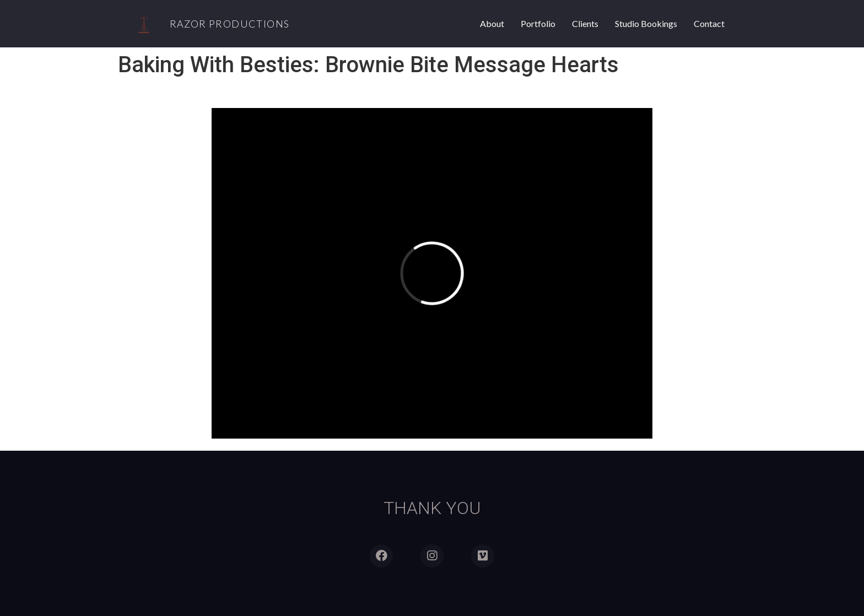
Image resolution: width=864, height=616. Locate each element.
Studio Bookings (646, 23)
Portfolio (538, 23)
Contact (709, 23)
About (492, 23)
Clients (585, 23)
